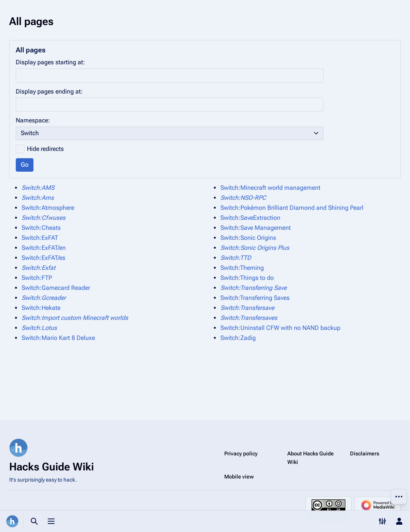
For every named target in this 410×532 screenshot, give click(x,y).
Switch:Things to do (247, 278)
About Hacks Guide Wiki (311, 458)
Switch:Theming (242, 268)
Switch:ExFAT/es (43, 258)
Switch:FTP (37, 278)
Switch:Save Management (256, 228)
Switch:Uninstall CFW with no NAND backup (280, 328)
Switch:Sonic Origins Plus (255, 248)
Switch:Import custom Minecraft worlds (75, 318)
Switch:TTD (236, 258)
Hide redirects (45, 149)
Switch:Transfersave (247, 308)
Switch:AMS (38, 188)
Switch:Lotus (39, 328)
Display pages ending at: (49, 91)
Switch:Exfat (38, 268)
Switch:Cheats (41, 228)
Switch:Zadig (238, 338)
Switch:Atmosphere (48, 208)
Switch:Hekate (41, 308)
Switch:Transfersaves (249, 318)
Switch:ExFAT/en (44, 248)
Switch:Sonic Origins (248, 238)
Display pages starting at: (50, 62)
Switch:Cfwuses (43, 218)
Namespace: (33, 120)
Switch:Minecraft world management (270, 188)
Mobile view (239, 477)
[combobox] (170, 133)
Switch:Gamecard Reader (56, 288)
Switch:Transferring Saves (255, 298)
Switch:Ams (38, 198)
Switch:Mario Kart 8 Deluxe (58, 338)
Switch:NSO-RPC (243, 198)
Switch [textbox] (30, 133)
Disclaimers (365, 453)
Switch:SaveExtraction (250, 218)
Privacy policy (241, 453)
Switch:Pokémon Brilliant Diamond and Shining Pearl (292, 208)
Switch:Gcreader (44, 298)
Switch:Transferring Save (253, 288)
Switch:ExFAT (40, 238)
